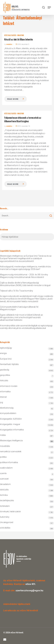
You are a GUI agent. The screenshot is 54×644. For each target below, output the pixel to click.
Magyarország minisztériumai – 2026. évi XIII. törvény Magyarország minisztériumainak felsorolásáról (24, 276)
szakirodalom (6, 468)
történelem (5, 506)
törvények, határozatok (10, 511)
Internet (3, 397)
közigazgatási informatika (12, 430)
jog (1, 402)
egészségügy (6, 348)
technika (4, 495)
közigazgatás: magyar (14, 35)
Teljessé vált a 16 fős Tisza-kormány (16, 291)
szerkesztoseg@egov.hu (29, 591)
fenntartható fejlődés (9, 364)
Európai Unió (6, 359)
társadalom (5, 484)
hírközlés (4, 381)
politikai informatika (9, 462)
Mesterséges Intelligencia (27, 441)
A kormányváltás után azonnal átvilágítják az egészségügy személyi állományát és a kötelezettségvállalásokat (26, 327)
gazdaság (5, 370)
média (3, 435)
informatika (5, 392)
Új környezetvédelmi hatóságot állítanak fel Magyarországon (19, 308)
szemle (3, 473)
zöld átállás (5, 528)
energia (3, 353)
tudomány (5, 517)
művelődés (5, 446)
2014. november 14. (23, 126)
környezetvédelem (8, 413)
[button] (49, 7)
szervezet (4, 479)
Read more (13, 99)
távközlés (4, 490)
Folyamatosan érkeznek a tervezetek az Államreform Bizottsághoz (23, 120)
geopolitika (5, 375)
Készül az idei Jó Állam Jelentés (19, 39)
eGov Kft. (31, 584)
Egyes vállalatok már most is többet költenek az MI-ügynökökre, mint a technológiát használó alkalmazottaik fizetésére (21, 317)
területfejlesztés (7, 500)
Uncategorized (7, 522)
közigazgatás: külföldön (11, 419)
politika (3, 457)
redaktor (9, 44)
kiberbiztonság (7, 408)
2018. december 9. (23, 44)
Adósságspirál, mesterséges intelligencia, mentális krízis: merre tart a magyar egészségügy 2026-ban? (26, 268)
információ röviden (9, 386)
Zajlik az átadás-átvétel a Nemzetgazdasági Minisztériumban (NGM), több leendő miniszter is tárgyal (25, 284)
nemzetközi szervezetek (11, 452)
